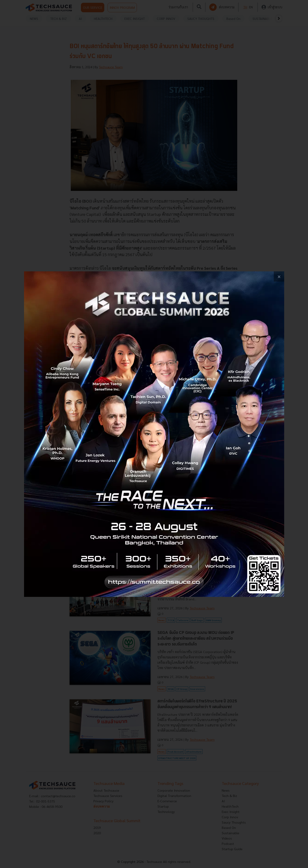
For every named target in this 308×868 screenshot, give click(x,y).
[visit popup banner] (154, 434)
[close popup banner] (279, 277)
